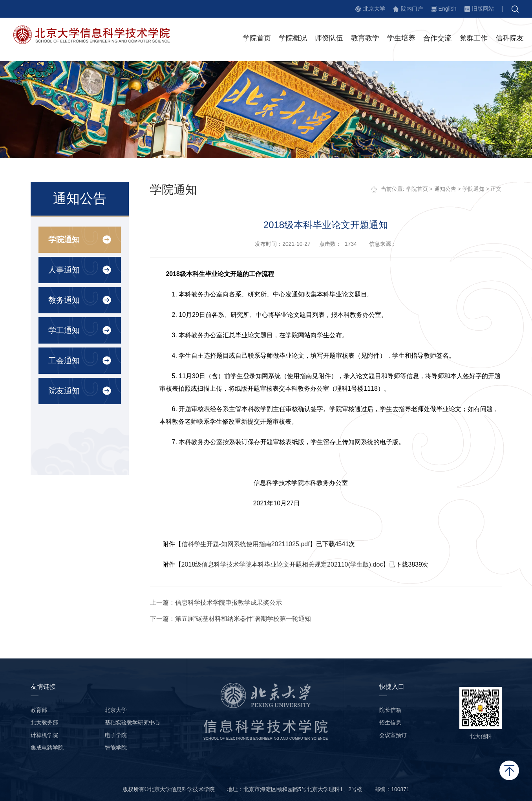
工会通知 (64, 360)
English (448, 9)
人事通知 (64, 270)
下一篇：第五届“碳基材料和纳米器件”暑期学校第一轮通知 (231, 619)
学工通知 (64, 330)
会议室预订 (393, 735)
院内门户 (412, 9)
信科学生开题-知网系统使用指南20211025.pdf (246, 544)
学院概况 (293, 39)
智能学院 (116, 748)
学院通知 (64, 240)
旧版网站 (483, 9)
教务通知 (64, 300)
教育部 (39, 710)
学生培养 (401, 39)
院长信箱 (390, 710)
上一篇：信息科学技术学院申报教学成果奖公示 (216, 603)
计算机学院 (44, 735)
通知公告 (445, 189)
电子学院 (116, 735)
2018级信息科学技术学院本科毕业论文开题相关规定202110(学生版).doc (282, 564)
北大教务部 (44, 722)
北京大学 (374, 9)
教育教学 (365, 39)
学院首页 (257, 39)
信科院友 (510, 39)
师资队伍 (329, 39)
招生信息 (390, 722)
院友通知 (64, 391)
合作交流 (437, 39)
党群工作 (473, 39)
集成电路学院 (47, 748)
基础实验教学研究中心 (132, 722)
